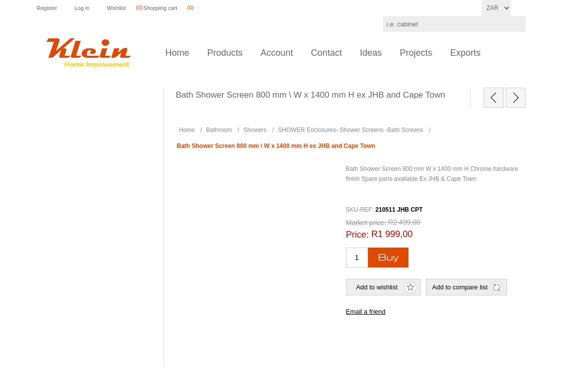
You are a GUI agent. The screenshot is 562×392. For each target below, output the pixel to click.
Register (47, 8)
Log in (82, 8)
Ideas (371, 53)
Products (225, 53)
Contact (327, 53)
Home (178, 53)
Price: (358, 235)
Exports (466, 53)
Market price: (366, 223)
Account (277, 53)
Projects (416, 53)
